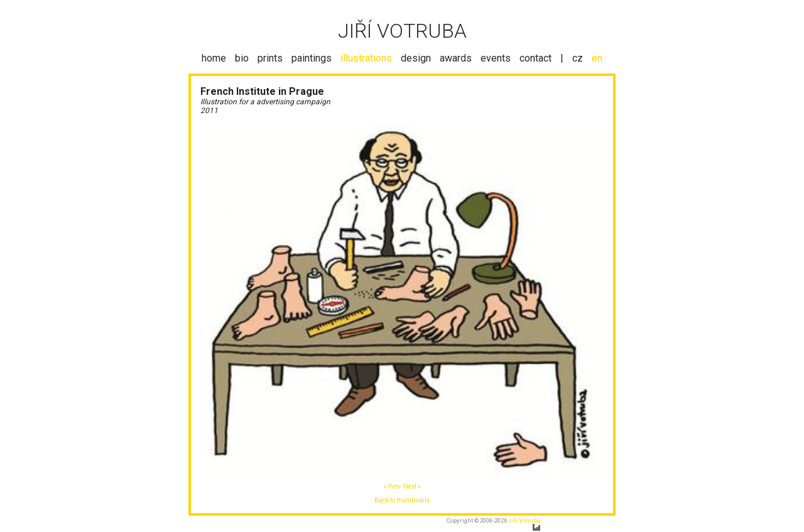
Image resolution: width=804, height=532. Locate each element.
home (214, 58)
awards (456, 58)
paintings (312, 58)
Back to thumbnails (402, 500)
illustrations (366, 58)
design (416, 58)
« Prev (392, 486)
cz (578, 58)
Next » (412, 486)
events (496, 58)
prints (270, 58)
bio (242, 58)
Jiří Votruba (524, 520)
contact (535, 58)
